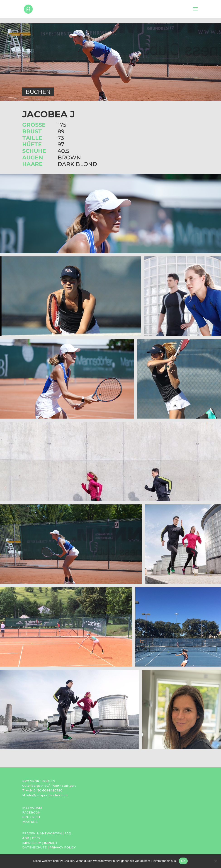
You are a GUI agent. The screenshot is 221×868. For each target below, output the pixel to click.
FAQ (68, 833)
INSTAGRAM (32, 808)
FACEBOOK (31, 812)
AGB (26, 838)
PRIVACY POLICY (63, 847)
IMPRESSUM (32, 843)
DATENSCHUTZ (34, 847)
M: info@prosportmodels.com (45, 795)
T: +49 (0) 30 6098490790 (42, 790)
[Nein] (215, 861)
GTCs (36, 838)
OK (183, 861)
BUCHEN (38, 92)
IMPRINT (51, 843)
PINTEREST (32, 817)
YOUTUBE (30, 822)
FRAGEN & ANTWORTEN (42, 833)
